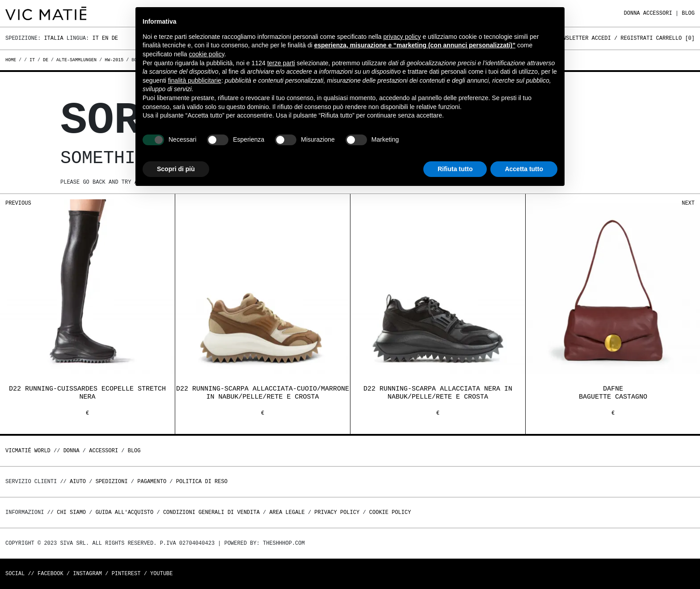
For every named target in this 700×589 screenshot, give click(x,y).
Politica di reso (202, 482)
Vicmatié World (28, 451)
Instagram (87, 574)
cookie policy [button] (207, 54)
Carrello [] (675, 38)
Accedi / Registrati (622, 38)
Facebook (51, 574)
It (95, 38)
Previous (18, 203)
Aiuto (78, 482)
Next (688, 203)
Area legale (287, 512)
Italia (53, 38)
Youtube (161, 574)
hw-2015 (114, 60)
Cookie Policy (390, 512)
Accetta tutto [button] (524, 169)
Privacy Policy (337, 512)
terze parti (281, 63)
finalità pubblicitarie (195, 80)
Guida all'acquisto (125, 512)
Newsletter (572, 38)
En (105, 38)
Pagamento (152, 482)
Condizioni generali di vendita (211, 512)
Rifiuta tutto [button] (455, 169)
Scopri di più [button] (176, 169)
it (32, 60)
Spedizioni (112, 482)
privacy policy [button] (402, 37)
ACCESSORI (658, 13)
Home (12, 60)
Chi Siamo (71, 512)
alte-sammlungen (76, 60)
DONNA (632, 13)
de (46, 60)
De (115, 38)
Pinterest (126, 574)
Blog (688, 13)
